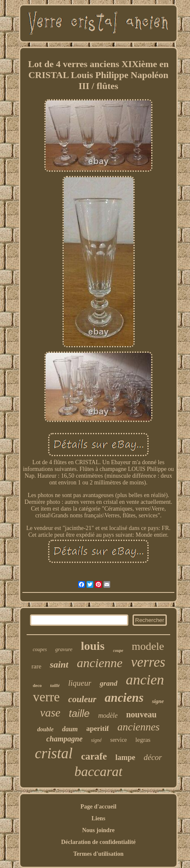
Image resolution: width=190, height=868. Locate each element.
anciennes (138, 727)
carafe (94, 756)
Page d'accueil (98, 807)
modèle (108, 715)
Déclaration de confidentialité (99, 842)
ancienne (100, 663)
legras (143, 740)
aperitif (98, 729)
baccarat (98, 771)
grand (109, 683)
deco (37, 685)
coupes (39, 649)
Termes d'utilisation (99, 854)
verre (46, 697)
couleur (83, 699)
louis (93, 646)
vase (50, 713)
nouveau (141, 714)
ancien (145, 680)
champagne (65, 739)
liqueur (80, 683)
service (119, 740)
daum (70, 729)
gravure (64, 649)
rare (37, 666)
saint (59, 664)
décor (153, 757)
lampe (125, 757)
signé (96, 740)
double (45, 729)
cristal (53, 753)
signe (158, 701)
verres (148, 662)
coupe (118, 650)
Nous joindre (98, 830)
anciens (124, 698)
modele (148, 646)
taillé (55, 685)
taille (79, 713)
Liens (99, 818)
